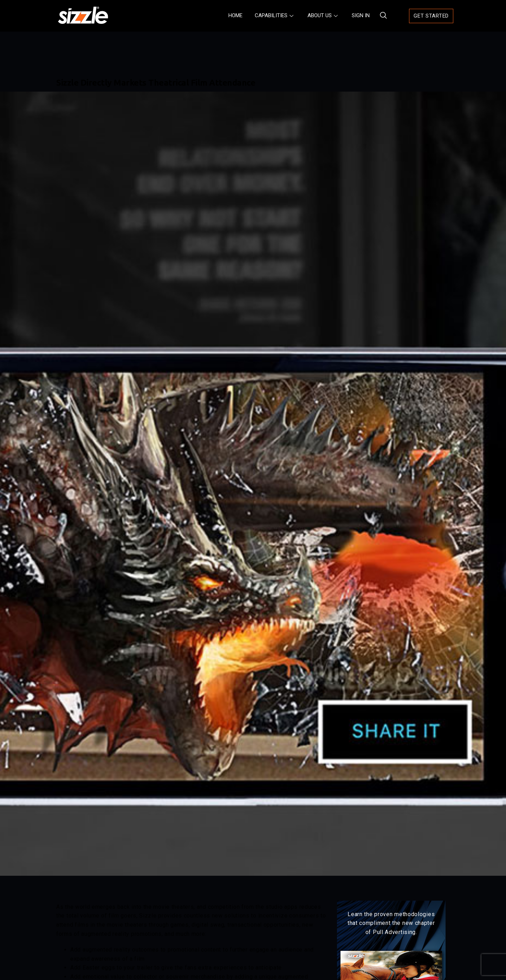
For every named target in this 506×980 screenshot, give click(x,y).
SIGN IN (361, 15)
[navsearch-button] (380, 16)
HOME (235, 15)
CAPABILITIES (275, 15)
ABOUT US (323, 15)
